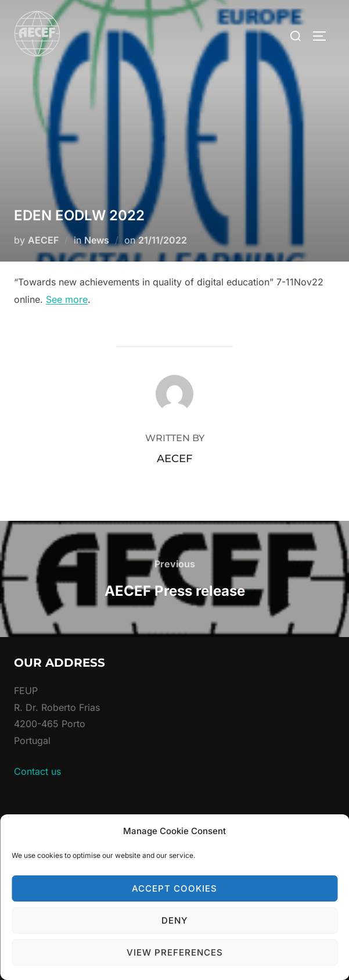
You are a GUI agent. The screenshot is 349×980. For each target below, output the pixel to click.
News (97, 240)
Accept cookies (174, 888)
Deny (174, 920)
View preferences (175, 952)
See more (67, 299)
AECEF (43, 240)
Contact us (37, 771)
